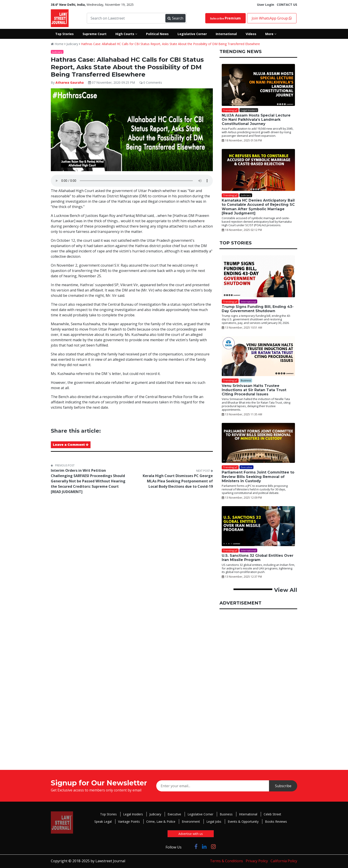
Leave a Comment (71, 445)
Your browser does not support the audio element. (132, 181)
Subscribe (225, 18)
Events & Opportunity (243, 821)
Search (175, 18)
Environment (191, 821)
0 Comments (151, 82)
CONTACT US (287, 5)
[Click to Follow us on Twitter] (188, 846)
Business (226, 814)
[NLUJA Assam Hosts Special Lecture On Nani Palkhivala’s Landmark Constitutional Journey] (258, 85)
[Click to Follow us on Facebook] (196, 846)
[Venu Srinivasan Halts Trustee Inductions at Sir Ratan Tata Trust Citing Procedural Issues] (258, 356)
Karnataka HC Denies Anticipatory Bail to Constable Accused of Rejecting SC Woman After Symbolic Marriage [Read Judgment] (258, 207)
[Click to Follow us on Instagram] (213, 846)
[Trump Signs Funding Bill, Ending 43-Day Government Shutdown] (258, 276)
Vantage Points (129, 821)
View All (286, 590)
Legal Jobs (214, 821)
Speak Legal (103, 821)
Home (57, 44)
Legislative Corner (200, 814)
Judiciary (72, 44)
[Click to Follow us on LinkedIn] (204, 846)
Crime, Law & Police (161, 821)
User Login (266, 5)
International (248, 814)
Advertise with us (191, 834)
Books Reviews (276, 821)
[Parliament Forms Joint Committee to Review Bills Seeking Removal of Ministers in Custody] (258, 443)
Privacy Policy (257, 861)
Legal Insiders (133, 814)
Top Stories (108, 814)
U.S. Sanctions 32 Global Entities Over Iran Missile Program (258, 558)
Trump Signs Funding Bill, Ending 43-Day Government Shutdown (258, 309)
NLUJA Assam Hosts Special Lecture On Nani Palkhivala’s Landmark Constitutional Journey (256, 120)
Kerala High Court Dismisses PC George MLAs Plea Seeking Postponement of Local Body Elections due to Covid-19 (178, 481)
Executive (174, 814)
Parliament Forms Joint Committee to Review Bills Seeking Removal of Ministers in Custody (258, 477)
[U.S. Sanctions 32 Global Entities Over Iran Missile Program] (258, 526)
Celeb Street (272, 814)
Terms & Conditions (226, 861)
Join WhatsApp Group (272, 18)
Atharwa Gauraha (70, 82)
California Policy (284, 861)
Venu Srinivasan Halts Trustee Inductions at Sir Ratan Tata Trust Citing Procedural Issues (254, 390)
